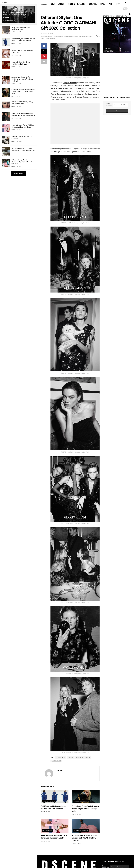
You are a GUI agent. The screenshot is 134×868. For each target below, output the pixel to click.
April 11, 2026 (45, 812)
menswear (79, 758)
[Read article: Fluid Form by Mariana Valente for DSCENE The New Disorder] (55, 797)
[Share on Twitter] (44, 51)
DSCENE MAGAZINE (49, 801)
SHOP (118, 4)
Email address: (109, 105)
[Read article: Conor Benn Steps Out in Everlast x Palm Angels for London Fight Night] (86, 797)
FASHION (61, 4)
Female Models (58, 36)
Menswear (88, 36)
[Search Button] (130, 14)
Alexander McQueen (81, 830)
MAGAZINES (81, 4)
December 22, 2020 (47, 34)
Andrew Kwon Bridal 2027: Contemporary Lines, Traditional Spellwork (22, 79)
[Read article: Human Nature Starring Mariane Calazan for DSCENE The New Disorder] (86, 826)
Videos (43, 39)
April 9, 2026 (76, 843)
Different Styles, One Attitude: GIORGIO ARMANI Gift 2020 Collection (15, 15)
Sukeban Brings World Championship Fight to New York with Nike (23, 162)
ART (110, 4)
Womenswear (51, 39)
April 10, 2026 (77, 814)
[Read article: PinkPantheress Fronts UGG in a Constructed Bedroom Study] (55, 826)
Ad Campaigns (47, 36)
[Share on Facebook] (44, 46)
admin (60, 771)
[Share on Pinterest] (44, 56)
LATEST (53, 4)
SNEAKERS (71, 4)
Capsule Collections (81, 801)
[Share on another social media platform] (44, 62)
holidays (71, 758)
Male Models (79, 36)
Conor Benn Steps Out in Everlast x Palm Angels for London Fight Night (23, 91)
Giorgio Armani (69, 36)
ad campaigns (60, 758)
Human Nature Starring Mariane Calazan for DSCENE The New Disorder (84, 838)
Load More (19, 173)
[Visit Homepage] (44, 4)
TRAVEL (103, 4)
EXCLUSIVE (93, 4)
